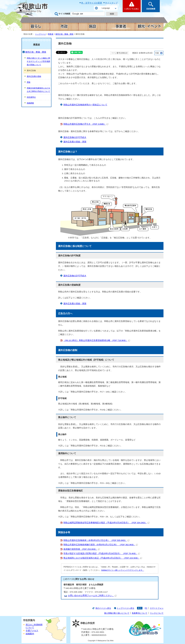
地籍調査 (30, 103)
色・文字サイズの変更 (92, 3)
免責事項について (140, 613)
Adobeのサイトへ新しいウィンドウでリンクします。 (123, 570)
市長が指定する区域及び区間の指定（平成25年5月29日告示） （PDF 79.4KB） (102, 553)
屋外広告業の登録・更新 (75, 142)
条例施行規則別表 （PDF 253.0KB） (82, 549)
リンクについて (157, 613)
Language (106, 8)
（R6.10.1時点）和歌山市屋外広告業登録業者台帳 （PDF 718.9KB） (97, 340)
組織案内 (30, 634)
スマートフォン (157, 608)
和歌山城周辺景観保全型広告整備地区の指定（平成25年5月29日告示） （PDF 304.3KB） (106, 523)
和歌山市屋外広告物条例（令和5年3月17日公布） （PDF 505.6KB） (96, 540)
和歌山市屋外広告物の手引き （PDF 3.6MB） (86, 124)
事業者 (51, 34)
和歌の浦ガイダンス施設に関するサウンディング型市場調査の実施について (38, 61)
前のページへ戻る (103, 608)
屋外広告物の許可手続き (75, 137)
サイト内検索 (64, 14)
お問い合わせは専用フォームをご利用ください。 (92, 596)
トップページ (40, 34)
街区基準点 (31, 97)
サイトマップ (111, 3)
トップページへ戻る (125, 608)
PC (146, 608)
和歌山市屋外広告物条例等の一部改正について (85, 105)
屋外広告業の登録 (34, 76)
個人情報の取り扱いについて (117, 613)
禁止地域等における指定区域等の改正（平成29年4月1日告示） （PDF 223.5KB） (103, 558)
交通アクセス (32, 631)
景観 (29, 82)
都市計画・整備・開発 (64, 34)
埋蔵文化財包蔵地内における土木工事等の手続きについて (38, 90)
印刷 (157, 53)
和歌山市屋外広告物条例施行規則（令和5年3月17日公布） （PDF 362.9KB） (101, 545)
